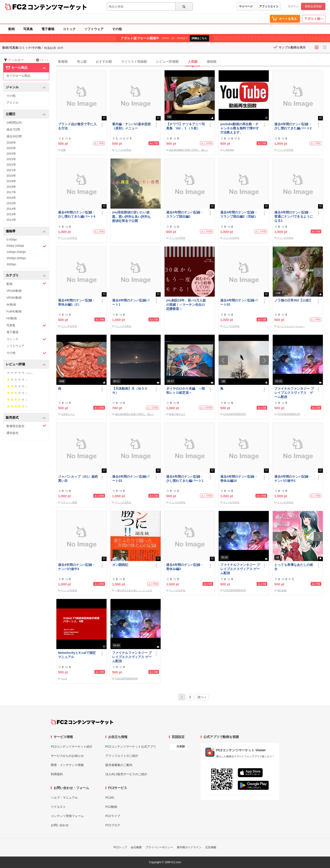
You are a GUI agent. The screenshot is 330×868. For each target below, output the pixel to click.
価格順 (211, 62)
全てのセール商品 (18, 76)
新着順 (63, 62)
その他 (117, 29)
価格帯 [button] (26, 231)
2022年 (11, 165)
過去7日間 (13, 129)
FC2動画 (111, 807)
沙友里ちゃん (68, 414)
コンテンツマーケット (57, 7)
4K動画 (11, 305)
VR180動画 (14, 291)
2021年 (11, 170)
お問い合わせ (60, 825)
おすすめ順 (104, 62)
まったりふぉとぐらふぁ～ (291, 326)
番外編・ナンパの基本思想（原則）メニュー (131, 126)
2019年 (11, 181)
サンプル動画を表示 (292, 47)
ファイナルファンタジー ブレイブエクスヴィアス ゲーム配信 (294, 393)
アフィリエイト (269, 6)
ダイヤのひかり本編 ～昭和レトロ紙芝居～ (185, 391)
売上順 (82, 62)
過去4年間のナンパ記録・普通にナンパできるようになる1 (294, 216)
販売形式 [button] (26, 418)
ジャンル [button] (26, 87)
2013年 (11, 214)
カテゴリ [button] (26, 276)
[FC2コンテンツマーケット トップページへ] (82, 722)
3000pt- (12, 264)
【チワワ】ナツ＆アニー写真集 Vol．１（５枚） (185, 126)
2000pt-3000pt (16, 258)
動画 (12, 29)
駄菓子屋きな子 (177, 414)
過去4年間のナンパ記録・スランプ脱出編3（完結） (239, 214)
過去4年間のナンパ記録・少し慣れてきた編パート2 (293, 126)
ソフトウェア (94, 29)
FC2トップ (120, 847)
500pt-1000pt (26, 246)
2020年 (11, 176)
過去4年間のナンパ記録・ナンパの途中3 (77, 567)
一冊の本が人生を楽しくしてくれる (133, 590)
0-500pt (12, 240)
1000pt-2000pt (16, 252)
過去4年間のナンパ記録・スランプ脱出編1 (185, 214)
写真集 (28, 29)
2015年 (11, 203)
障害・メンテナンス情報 (67, 765)
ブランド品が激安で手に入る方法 (77, 126)
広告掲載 (211, 847)
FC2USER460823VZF (235, 414)
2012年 (11, 220)
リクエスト (58, 807)
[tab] (193, 62)
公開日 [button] (26, 114)
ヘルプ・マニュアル (64, 798)
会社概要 (136, 847)
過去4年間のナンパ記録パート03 (131, 479)
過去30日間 (14, 136)
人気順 (193, 62)
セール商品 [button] (26, 68)
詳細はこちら (199, 38)
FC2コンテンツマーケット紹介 (72, 747)
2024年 (11, 154)
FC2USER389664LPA (289, 414)
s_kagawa (228, 150)
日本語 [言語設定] (181, 746)
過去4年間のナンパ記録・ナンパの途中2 (293, 479)
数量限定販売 (26, 426)
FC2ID (110, 798)
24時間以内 (14, 123)
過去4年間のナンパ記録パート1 (131, 302)
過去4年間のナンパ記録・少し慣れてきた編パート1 (185, 479)
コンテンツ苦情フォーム (67, 816)
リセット (42, 60)
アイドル (12, 103)
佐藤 (63, 150)
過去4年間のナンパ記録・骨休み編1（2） (77, 302)
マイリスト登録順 (134, 62)
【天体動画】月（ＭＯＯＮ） (130, 391)
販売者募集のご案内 (119, 765)
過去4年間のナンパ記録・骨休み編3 (185, 567)
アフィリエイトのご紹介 (122, 756)
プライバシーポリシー (159, 847)
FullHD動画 (14, 311)
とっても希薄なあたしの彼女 (294, 567)
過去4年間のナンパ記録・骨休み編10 (239, 479)
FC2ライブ (113, 816)
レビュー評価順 (167, 62)
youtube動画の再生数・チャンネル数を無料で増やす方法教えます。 (240, 128)
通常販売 (12, 433)
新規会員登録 (313, 6)
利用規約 (57, 774)
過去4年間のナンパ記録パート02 (239, 302)
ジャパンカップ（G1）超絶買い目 (78, 479)
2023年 (11, 159)
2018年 (11, 187)
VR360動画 (14, 298)
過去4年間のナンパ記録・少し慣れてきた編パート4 (77, 214)
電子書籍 (48, 29)
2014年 (11, 209)
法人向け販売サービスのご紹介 (126, 774)
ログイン (293, 6)
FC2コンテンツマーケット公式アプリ (131, 747)
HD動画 (12, 318)
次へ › (202, 697)
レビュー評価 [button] (26, 365)
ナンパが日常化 (123, 150)
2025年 (11, 148)
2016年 (11, 198)
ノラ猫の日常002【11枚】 (293, 300)
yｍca (64, 679)
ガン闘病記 (120, 565)
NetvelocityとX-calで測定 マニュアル (78, 655)
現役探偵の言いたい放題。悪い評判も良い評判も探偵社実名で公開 (131, 217)
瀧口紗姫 (282, 590)
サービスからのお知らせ (67, 756)
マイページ (246, 6)
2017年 (11, 192)
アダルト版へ (314, 19)
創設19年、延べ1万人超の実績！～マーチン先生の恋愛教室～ (186, 305)
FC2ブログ (113, 825)
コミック (69, 29)
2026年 (11, 143)
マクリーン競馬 (69, 502)
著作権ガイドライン (189, 847)
